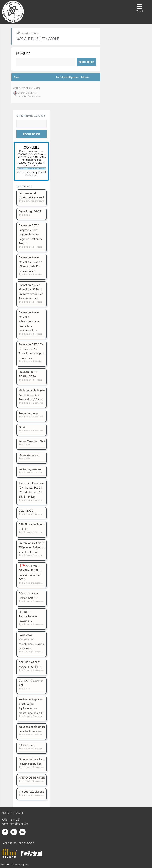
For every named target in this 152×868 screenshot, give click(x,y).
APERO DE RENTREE (32, 778)
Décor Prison (26, 745)
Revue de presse (28, 413)
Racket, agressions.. (31, 469)
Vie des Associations (31, 792)
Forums (34, 33)
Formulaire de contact (15, 824)
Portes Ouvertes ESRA (32, 441)
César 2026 (26, 511)
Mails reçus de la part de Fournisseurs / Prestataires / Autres (32, 395)
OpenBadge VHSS (30, 211)
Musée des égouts (29, 455)
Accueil (25, 33)
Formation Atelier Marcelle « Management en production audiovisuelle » (29, 321)
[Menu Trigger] (139, 9)
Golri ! (23, 427)
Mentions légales (20, 864)
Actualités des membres (27, 88)
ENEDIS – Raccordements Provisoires (28, 616)
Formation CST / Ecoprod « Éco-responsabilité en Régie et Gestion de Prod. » (31, 234)
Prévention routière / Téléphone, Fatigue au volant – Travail (32, 547)
